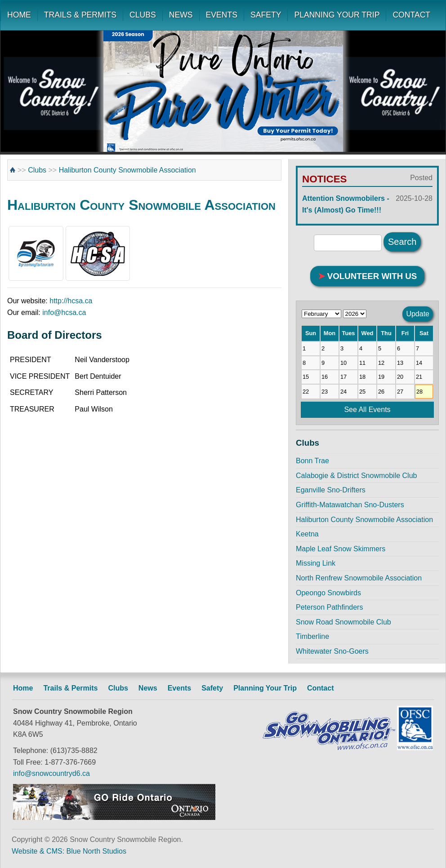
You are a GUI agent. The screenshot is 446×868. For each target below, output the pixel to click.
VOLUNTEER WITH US (368, 276)
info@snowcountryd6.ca (51, 773)
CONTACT (411, 15)
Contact (321, 688)
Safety (212, 688)
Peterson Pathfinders (329, 607)
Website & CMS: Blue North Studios (69, 851)
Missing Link (316, 563)
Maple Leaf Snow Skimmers (341, 549)
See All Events (367, 410)
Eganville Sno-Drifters (331, 490)
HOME (19, 15)
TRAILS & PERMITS (80, 15)
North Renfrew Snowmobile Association (359, 578)
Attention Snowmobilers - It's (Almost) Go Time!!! (367, 203)
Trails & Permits (70, 688)
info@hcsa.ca (64, 312)
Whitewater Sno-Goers (332, 651)
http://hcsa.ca (71, 301)
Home (23, 688)
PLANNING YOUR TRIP (337, 15)
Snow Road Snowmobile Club (343, 622)
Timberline (312, 636)
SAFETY (266, 15)
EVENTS (222, 15)
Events (179, 688)
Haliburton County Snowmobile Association (127, 170)
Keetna (307, 534)
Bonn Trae (312, 461)
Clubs (37, 170)
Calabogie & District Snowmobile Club (356, 476)
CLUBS (143, 15)
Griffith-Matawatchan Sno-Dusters (350, 505)
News (148, 688)
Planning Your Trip (265, 688)
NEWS (181, 15)
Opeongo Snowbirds (328, 593)
